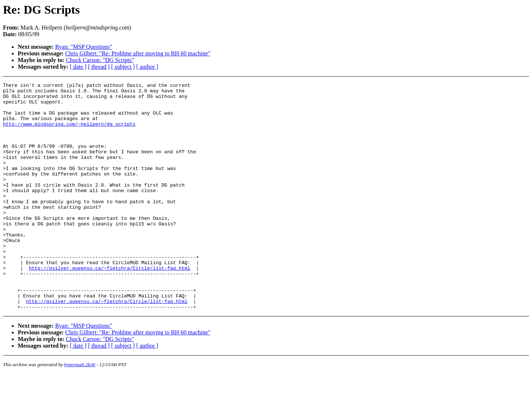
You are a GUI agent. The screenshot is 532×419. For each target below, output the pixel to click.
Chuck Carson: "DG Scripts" (100, 60)
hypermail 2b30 (80, 410)
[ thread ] (99, 67)
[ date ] (78, 67)
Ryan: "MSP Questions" (83, 47)
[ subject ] (123, 67)
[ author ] (147, 67)
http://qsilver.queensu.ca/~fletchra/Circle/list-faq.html (110, 306)
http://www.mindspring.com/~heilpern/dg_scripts (69, 133)
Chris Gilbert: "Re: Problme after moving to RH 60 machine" (138, 53)
